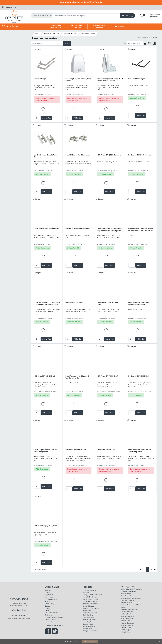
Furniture (86, 592)
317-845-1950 (9, 7)
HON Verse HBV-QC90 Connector (140, 155)
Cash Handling (88, 615)
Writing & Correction (127, 589)
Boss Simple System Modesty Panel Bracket (78, 80)
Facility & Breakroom (128, 614)
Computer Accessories (128, 591)
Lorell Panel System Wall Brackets (46, 229)
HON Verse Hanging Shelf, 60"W (46, 526)
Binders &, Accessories (90, 604)
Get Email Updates (51, 613)
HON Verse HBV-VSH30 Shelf (107, 376)
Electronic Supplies (89, 590)
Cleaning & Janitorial (90, 601)
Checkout (48, 592)
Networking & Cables (128, 596)
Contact (48, 606)
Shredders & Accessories (129, 609)
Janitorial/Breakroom (90, 597)
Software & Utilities (127, 612)
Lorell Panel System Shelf (106, 450)
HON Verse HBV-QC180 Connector (109, 155)
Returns (48, 601)
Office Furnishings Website (54, 617)
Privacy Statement (51, 599)
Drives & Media (126, 594)
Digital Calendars (51, 620)
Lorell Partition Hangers (137, 79)
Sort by (123, 43)
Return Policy (49, 604)
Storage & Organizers (90, 631)
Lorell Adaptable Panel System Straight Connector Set (139, 303)
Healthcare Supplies (127, 616)
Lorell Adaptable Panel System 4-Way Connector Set (77, 377)
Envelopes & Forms (89, 620)
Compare (38, 49)
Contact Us (19, 610)
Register (48, 608)
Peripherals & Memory (128, 600)
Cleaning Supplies (127, 625)
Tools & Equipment (127, 618)
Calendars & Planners (90, 613)
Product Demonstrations (53, 622)
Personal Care (125, 621)
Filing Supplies (88, 622)
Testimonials (49, 615)
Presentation (138, 589)
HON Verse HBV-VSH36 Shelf (139, 376)
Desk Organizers (88, 617)
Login (47, 610)
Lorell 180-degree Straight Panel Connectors (46, 156)
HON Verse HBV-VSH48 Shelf (76, 450)
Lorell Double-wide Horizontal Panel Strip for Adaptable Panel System (47, 303)
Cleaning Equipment (127, 623)
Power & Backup (126, 603)
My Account (155, 15)
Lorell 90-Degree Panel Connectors (78, 155)
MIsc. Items (99, 595)
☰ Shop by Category (11, 26)
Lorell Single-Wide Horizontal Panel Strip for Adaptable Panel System (110, 230)
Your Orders (49, 597)
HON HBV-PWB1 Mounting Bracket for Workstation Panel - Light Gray (141, 230)
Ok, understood (90, 642)
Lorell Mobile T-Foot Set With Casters (107, 303)
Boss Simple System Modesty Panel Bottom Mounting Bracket (110, 80)
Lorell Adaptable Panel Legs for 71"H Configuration (140, 451)
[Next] (151, 569)
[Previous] (144, 569)
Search (67, 43)
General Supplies (89, 624)
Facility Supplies (126, 630)
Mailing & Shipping (89, 626)
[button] (142, 16)
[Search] (86, 16)
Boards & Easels (88, 606)
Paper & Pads (87, 629)
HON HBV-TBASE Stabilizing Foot (78, 229)
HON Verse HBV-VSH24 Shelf (44, 376)
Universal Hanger (40, 79)
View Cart (48, 590)
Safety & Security (89, 595)
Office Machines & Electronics (131, 598)
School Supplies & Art (128, 587)
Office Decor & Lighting (90, 599)
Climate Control (126, 627)
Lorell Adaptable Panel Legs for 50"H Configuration (45, 451)
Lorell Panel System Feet (74, 302)
